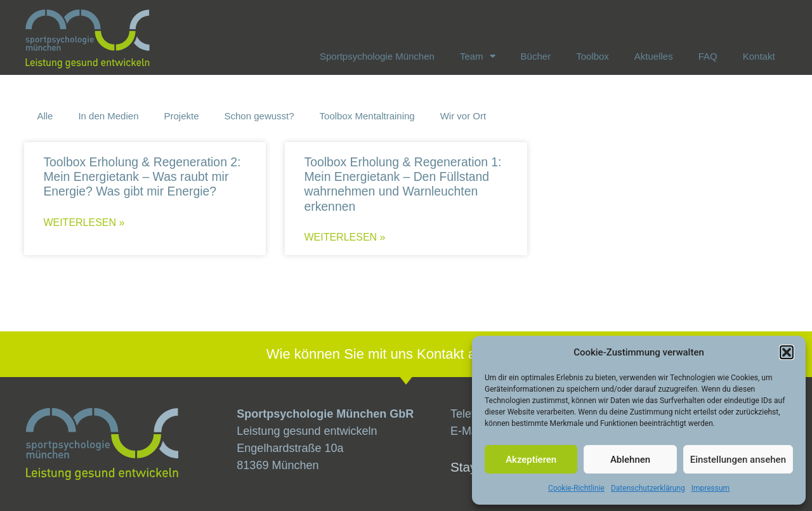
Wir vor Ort (463, 116)
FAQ (708, 56)
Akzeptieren (531, 460)
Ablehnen (630, 460)
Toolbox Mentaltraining (367, 116)
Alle (45, 116)
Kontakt (759, 56)
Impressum (710, 488)
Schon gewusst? (259, 116)
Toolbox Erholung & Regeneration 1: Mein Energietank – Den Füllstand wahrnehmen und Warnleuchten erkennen (403, 184)
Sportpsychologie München (377, 56)
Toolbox (593, 56)
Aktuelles (654, 56)
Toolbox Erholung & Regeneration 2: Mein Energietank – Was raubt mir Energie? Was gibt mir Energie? (142, 176)
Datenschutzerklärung (648, 488)
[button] (787, 352)
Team (478, 56)
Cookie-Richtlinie (576, 488)
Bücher (536, 56)
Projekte (181, 116)
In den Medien (108, 116)
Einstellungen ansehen (738, 460)
